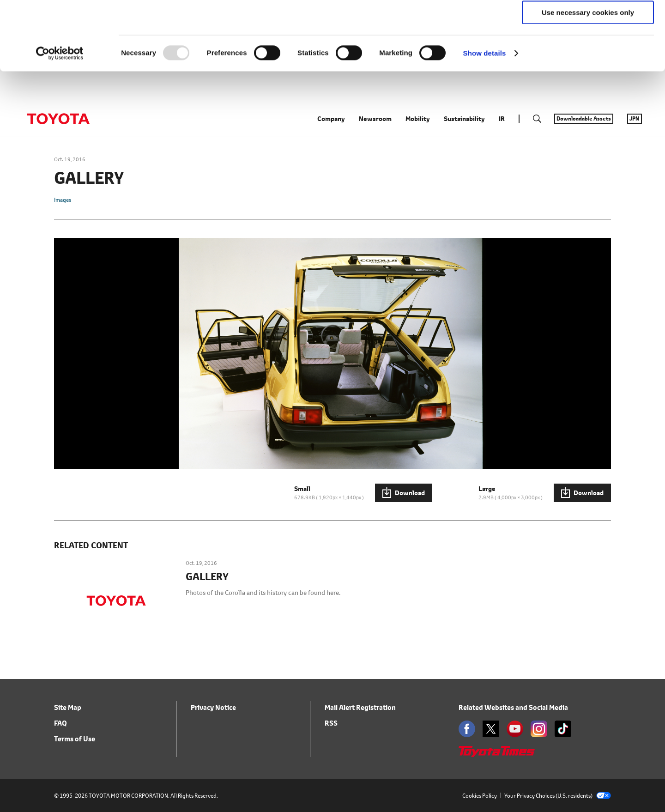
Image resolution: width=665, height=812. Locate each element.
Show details (485, 118)
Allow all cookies (588, 23)
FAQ (60, 759)
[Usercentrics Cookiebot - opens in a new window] (60, 118)
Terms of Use (75, 774)
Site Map (68, 743)
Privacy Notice (213, 743)
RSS (331, 759)
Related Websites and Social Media (513, 743)
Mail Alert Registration (360, 743)
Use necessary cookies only (588, 77)
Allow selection (588, 50)
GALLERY (207, 612)
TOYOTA (58, 154)
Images (63, 235)
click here (455, 45)
